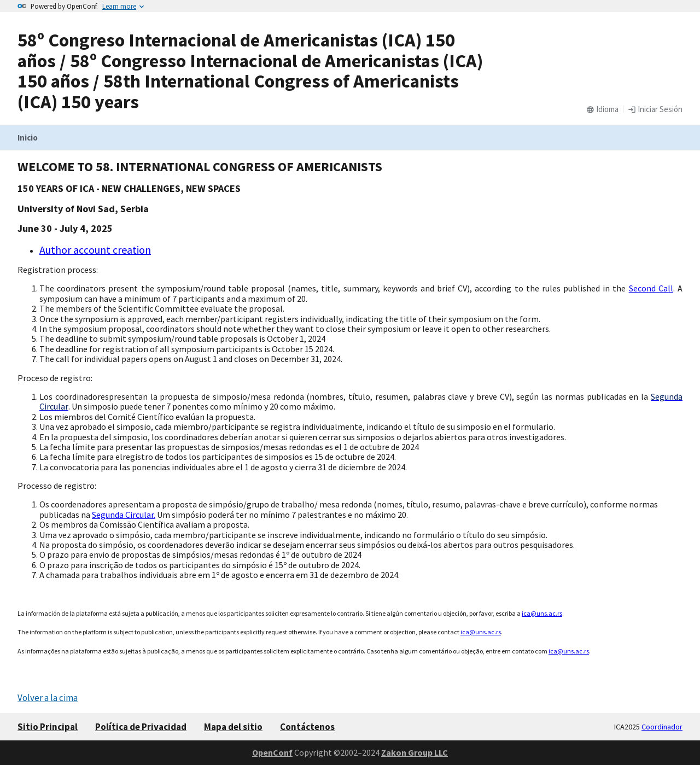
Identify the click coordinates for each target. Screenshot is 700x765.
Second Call (651, 288)
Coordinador (662, 727)
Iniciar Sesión (655, 109)
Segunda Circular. (124, 515)
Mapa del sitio (233, 727)
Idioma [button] (602, 109)
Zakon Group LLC (415, 752)
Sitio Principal (48, 727)
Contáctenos (307, 727)
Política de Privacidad (141, 727)
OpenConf (272, 752)
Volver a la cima (48, 698)
